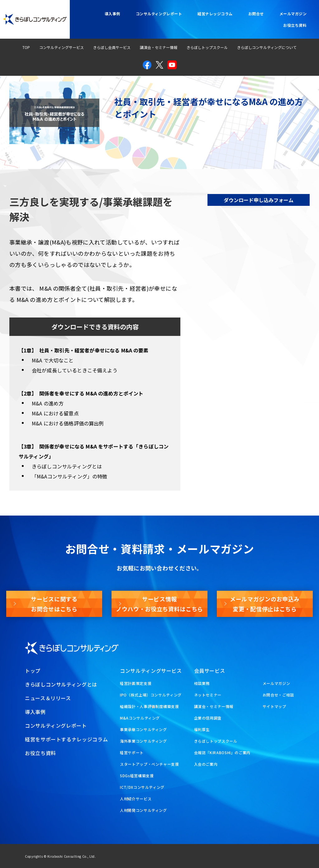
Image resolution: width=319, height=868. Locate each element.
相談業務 (202, 683)
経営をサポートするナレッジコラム (66, 739)
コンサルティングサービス (62, 47)
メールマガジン (293, 14)
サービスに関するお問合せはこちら (54, 604)
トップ (33, 671)
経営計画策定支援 (136, 683)
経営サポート (132, 752)
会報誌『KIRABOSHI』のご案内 (222, 752)
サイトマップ (274, 706)
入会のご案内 (206, 764)
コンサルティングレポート (159, 14)
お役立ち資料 (295, 25)
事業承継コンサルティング (143, 729)
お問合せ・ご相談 (278, 695)
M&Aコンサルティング (140, 718)
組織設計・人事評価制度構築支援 (150, 706)
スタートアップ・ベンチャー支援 (150, 764)
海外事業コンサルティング (143, 741)
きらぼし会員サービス (112, 47)
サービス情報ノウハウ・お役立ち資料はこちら (159, 604)
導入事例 (112, 14)
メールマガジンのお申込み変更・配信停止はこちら (265, 604)
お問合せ (256, 14)
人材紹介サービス (136, 799)
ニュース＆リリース (48, 698)
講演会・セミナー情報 (159, 47)
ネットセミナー (208, 695)
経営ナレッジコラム (215, 14)
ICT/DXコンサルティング (142, 787)
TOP (26, 47)
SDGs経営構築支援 (137, 776)
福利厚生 (202, 729)
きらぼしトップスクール (207, 47)
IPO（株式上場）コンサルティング (151, 695)
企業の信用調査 (208, 718)
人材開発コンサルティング (143, 810)
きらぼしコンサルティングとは (61, 684)
